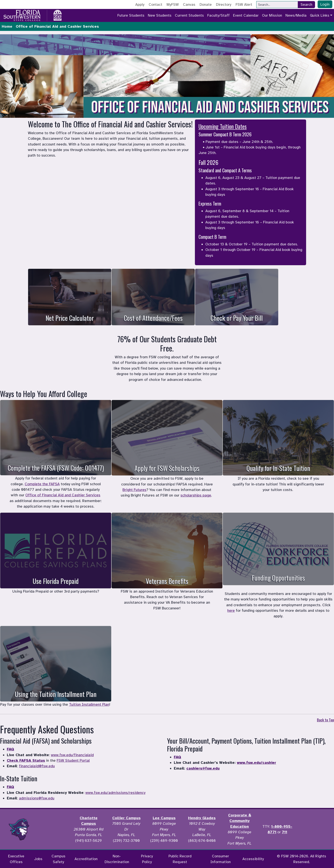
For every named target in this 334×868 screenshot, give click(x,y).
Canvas (189, 4)
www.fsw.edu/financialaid (72, 755)
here (231, 610)
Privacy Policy (147, 859)
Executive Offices (16, 859)
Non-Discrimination (117, 859)
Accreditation (86, 859)
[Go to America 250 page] (58, 15)
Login (325, 4)
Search (306, 4)
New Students (160, 15)
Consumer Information (221, 859)
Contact (155, 4)
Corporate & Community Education (240, 821)
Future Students (131, 15)
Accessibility (253, 859)
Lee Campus (164, 818)
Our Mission (272, 15)
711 (284, 832)
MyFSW (173, 4)
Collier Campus (126, 818)
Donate (206, 4)
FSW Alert (244, 4)
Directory (224, 4)
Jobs (38, 859)
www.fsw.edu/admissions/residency (115, 793)
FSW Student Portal (73, 760)
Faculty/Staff (218, 15)
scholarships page (196, 495)
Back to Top (325, 720)
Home (7, 26)
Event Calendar (246, 15)
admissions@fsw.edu (37, 798)
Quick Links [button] (320, 15)
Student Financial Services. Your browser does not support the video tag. (167, 76)
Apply (140, 4)
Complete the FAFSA (42, 484)
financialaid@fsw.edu (37, 766)
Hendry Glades (202, 818)
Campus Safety (58, 859)
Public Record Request (180, 859)
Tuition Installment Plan (89, 704)
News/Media (296, 15)
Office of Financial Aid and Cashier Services (63, 495)
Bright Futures (134, 490)
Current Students (189, 15)
